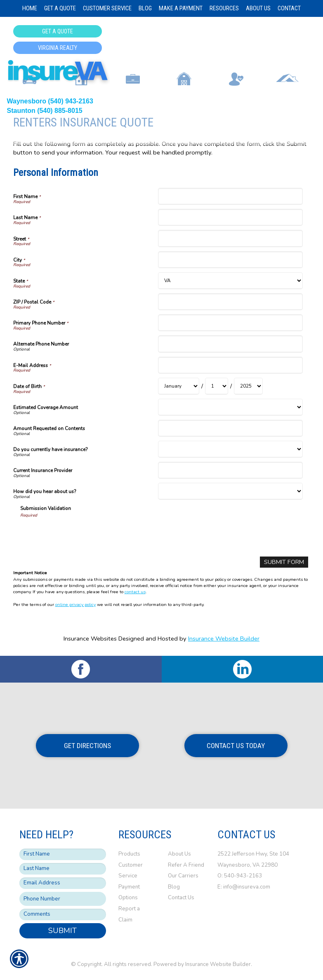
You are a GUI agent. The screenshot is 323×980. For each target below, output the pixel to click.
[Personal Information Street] (230, 238)
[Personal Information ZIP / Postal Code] (230, 302)
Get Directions (87, 745)
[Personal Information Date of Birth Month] (179, 386)
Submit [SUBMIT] (62, 931)
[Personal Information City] (230, 260)
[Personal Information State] (230, 281)
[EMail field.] (63, 883)
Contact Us (181, 898)
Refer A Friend (186, 865)
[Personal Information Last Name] (230, 217)
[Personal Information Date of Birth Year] (248, 386)
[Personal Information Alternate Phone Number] (230, 344)
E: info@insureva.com (244, 886)
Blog (174, 886)
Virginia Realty (58, 48)
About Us (179, 854)
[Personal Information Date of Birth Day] (217, 386)
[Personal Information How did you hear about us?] (230, 491)
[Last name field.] (63, 868)
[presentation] (83, 534)
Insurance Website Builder (224, 639)
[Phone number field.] (63, 899)
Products (129, 854)
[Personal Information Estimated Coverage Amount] (230, 407)
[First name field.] (63, 854)
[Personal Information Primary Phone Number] (230, 323)
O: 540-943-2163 (240, 875)
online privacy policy (75, 605)
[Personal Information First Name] (230, 196)
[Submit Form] (284, 562)
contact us (135, 592)
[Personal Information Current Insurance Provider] (230, 470)
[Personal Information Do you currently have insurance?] (230, 449)
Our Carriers (183, 875)
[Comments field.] (63, 915)
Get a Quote (58, 31)
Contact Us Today (236, 745)
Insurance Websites (90, 639)
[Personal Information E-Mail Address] (230, 365)
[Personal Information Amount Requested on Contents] (230, 428)
